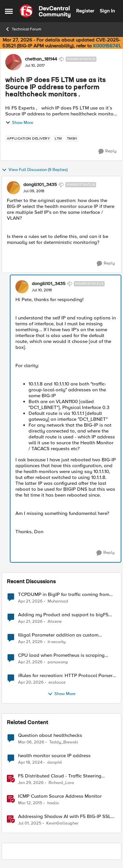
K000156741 (106, 46)
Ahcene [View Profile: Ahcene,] (55, 622)
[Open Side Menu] (9, 11)
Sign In (107, 11)
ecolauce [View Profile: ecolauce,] (57, 682)
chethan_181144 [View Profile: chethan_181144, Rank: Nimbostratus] (41, 59)
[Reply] (107, 151)
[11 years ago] (30, 803)
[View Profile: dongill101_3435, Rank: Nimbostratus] (13, 188)
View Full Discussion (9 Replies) (35, 170)
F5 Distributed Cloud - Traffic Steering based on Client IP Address (60, 776)
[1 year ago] (30, 824)
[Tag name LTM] (58, 139)
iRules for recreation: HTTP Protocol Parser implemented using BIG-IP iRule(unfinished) (65, 676)
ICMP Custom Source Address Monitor (60, 796)
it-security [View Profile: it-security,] (57, 642)
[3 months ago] (30, 601)
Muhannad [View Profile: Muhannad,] (58, 601)
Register (85, 11)
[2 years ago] (30, 763)
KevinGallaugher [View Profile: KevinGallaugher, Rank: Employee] (62, 823)
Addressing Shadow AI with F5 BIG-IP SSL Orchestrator (64, 817)
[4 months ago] (31, 742)
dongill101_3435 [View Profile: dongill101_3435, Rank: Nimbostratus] (40, 185)
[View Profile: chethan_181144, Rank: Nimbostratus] (13, 62)
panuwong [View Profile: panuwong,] (58, 662)
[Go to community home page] (45, 11)
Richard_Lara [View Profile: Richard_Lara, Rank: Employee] (61, 783)
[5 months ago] (31, 783)
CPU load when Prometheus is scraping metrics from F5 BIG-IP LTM (61, 655)
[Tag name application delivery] (28, 139)
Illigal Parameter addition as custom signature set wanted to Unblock (58, 635)
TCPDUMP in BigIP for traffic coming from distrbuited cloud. (64, 595)
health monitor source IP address (54, 756)
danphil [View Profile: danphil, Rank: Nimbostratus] (55, 763)
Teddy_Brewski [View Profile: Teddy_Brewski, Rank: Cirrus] (64, 742)
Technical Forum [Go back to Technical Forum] (23, 29)
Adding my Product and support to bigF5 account (63, 615)
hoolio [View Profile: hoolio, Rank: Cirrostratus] (53, 803)
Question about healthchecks (50, 735)
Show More (19, 123)
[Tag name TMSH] (72, 139)
